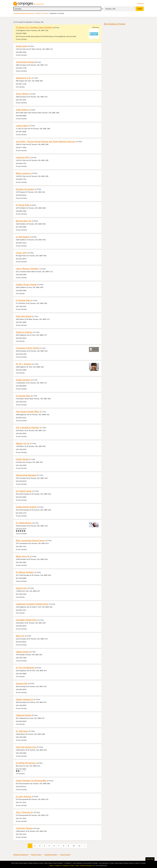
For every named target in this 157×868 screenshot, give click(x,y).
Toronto (46, 13)
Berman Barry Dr (23, 221)
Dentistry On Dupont (25, 189)
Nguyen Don (21, 588)
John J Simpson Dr (24, 812)
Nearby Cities (36, 855)
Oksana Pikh (22, 683)
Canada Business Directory (24, 13)
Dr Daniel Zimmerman (26, 763)
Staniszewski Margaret (26, 475)
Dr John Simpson (24, 796)
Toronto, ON (110, 9)
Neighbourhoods (51, 855)
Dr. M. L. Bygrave (24, 364)
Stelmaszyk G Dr (23, 78)
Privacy (72, 866)
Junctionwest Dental (25, 62)
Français (140, 3)
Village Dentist (22, 652)
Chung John (21, 253)
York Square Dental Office (27, 412)
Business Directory (86, 866)
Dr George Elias (23, 300)
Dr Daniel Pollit (23, 205)
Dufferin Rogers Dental (26, 284)
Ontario (38, 13)
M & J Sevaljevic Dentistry (28, 427)
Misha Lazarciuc (23, 173)
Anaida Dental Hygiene (26, 507)
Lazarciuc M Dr (23, 157)
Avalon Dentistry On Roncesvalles (31, 781)
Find (140, 9)
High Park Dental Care (26, 747)
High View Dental (24, 316)
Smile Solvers (22, 110)
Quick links (150, 859)
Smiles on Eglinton (24, 332)
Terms (77, 866)
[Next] (85, 846)
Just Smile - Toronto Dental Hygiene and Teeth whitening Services (45, 141)
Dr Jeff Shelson (23, 237)
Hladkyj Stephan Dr (25, 699)
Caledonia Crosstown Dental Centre (32, 604)
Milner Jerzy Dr (23, 556)
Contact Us (58, 866)
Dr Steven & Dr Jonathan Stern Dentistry (34, 27)
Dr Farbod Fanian (24, 491)
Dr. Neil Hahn (22, 731)
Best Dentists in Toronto (115, 24)
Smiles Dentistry (23, 380)
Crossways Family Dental (27, 348)
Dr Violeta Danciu (24, 523)
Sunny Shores (22, 94)
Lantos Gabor (22, 126)
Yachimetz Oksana (24, 828)
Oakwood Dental (23, 715)
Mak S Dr (20, 636)
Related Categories (21, 855)
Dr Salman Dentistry (25, 572)
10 (74, 846)
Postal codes (65, 855)
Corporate (66, 866)
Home (52, 866)
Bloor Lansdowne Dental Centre (30, 540)
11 (79, 846)
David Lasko (21, 46)
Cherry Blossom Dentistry (27, 269)
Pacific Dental (22, 459)
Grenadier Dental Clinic (26, 620)
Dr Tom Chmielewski (25, 668)
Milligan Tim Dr (23, 443)
